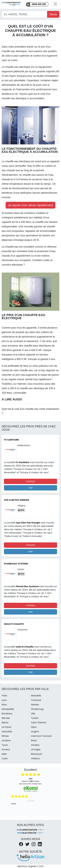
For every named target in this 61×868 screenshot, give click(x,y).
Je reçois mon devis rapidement (31, 205)
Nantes (35, 705)
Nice (4, 705)
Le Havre (6, 727)
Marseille (36, 696)
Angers (35, 732)
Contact (31, 481)
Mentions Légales (27, 866)
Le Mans (6, 741)
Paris (4, 696)
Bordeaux (7, 714)
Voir (31, 488)
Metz (4, 754)
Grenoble (7, 732)
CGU (41, 866)
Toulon (35, 718)
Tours (5, 745)
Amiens (35, 745)
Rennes (6, 718)
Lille (33, 714)
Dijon (34, 727)
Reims (5, 723)
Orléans (35, 758)
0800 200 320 (39, 4)
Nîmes (5, 736)
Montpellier (8, 709)
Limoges (36, 749)
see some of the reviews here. (30, 784)
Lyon (4, 700)
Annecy (6, 749)
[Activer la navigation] (55, 4)
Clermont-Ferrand (41, 736)
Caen (5, 758)
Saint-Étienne (39, 723)
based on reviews (31, 780)
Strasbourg (37, 709)
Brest (34, 741)
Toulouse (36, 700)
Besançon (37, 754)
